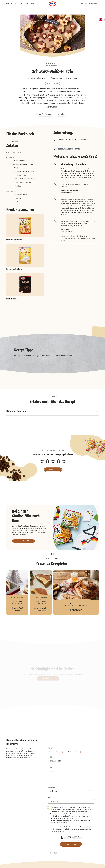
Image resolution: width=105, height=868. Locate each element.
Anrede (49, 757)
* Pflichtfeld (52, 853)
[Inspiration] (31, 4)
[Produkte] (20, 4)
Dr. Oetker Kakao (23, 195)
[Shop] (40, 4)
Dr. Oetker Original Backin (26, 164)
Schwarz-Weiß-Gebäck (17, 592)
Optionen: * (51, 748)
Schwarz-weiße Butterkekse (41, 592)
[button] (52, 60)
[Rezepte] (11, 4)
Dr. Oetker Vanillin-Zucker (26, 172)
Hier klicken (73, 838)
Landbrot (76, 592)
